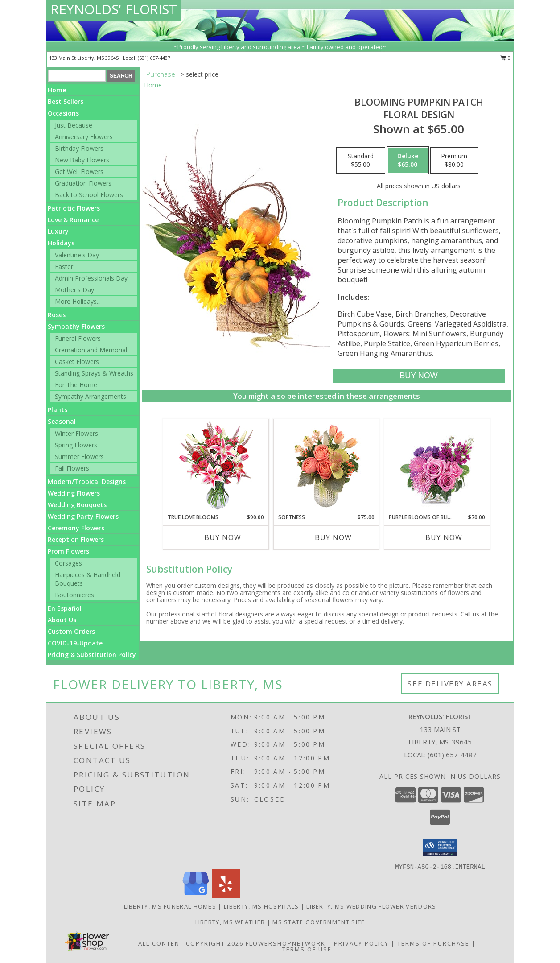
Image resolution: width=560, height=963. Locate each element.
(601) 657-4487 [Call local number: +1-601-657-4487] (154, 58)
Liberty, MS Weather (230, 922)
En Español (65, 608)
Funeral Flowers (78, 338)
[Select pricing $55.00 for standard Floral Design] (361, 161)
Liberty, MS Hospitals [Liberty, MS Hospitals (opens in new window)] (261, 906)
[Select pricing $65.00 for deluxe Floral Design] (408, 161)
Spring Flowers (76, 445)
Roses (57, 315)
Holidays (61, 243)
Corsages (68, 563)
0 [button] (505, 58)
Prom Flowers (68, 551)
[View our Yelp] (226, 895)
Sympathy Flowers (76, 326)
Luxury (58, 231)
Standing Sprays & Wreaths (94, 373)
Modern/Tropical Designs (87, 481)
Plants (58, 410)
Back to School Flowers (89, 195)
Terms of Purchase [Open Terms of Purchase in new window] (433, 943)
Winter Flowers (76, 433)
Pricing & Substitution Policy (92, 655)
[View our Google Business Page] (196, 895)
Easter (64, 267)
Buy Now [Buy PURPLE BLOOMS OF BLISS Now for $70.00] (444, 537)
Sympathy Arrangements (91, 396)
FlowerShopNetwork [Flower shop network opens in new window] (286, 943)
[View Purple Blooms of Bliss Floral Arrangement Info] (437, 466)
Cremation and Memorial (91, 350)
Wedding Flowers (74, 493)
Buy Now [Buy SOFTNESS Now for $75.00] (333, 537)
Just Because (74, 125)
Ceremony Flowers (76, 528)
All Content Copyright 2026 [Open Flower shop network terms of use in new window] (191, 943)
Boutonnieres (74, 595)
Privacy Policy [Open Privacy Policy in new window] (361, 943)
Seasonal (62, 421)
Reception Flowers (76, 539)
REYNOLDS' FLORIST (114, 9)
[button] (440, 847)
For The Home (76, 385)
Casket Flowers (77, 362)
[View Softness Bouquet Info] (327, 466)
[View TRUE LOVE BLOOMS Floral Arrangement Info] (216, 466)
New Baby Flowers (82, 160)
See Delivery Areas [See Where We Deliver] (450, 684)
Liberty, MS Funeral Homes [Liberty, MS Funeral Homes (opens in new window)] (170, 906)
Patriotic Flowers (74, 208)
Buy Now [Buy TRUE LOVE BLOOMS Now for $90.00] (223, 537)
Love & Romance (73, 220)
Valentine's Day (77, 255)
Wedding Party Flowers (83, 516)
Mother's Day (74, 290)
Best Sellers (66, 101)
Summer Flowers (79, 457)
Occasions (63, 113)
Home (57, 90)
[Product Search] (77, 76)
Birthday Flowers (79, 148)
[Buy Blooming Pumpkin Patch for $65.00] (418, 376)
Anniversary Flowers (84, 137)
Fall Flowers (72, 468)
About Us (62, 620)
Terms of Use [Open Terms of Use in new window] (307, 949)
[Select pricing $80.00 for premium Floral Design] (454, 161)
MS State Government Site (319, 922)
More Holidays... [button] (78, 301)
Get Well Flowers (79, 172)
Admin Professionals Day (91, 278)
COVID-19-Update (75, 643)
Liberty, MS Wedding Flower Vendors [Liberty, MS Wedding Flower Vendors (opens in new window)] (371, 906)
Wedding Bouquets (77, 505)
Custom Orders (71, 631)
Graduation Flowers (83, 183)
